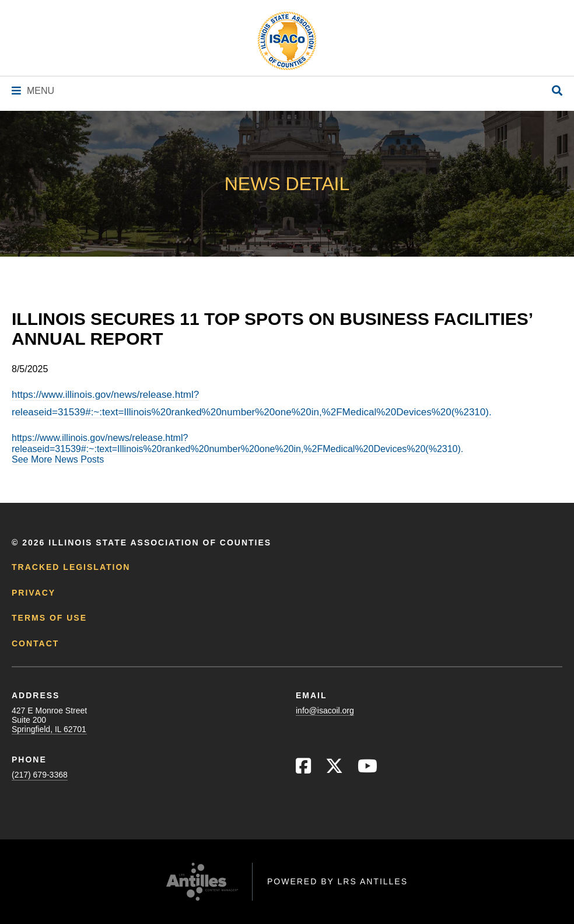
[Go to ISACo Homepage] (287, 41)
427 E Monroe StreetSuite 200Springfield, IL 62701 (49, 720)
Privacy (34, 593)
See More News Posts (58, 459)
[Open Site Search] (557, 91)
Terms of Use (49, 618)
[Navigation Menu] (33, 91)
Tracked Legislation (71, 567)
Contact (35, 643)
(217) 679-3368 (40, 775)
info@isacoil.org (325, 710)
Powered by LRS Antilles (337, 881)
